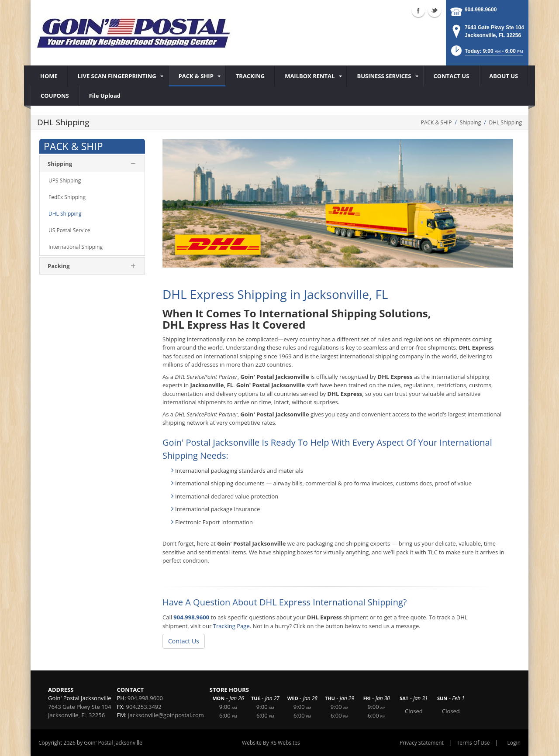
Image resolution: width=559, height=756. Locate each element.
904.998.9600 (481, 10)
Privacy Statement (422, 743)
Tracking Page (231, 626)
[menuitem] (118, 76)
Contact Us (184, 641)
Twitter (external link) (435, 10)
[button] (486, 53)
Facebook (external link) (418, 10)
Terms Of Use (473, 743)
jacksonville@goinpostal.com (166, 715)
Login (514, 743)
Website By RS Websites (271, 743)
